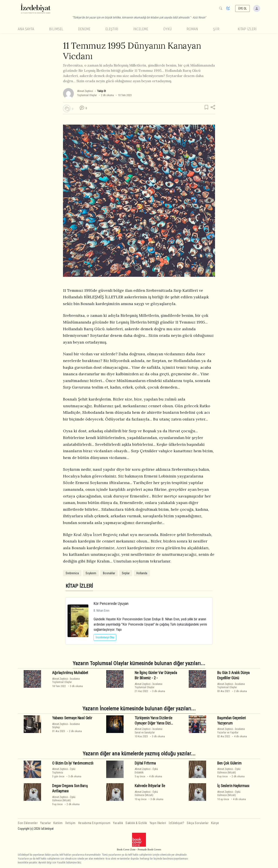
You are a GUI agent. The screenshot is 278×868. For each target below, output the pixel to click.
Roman (192, 29)
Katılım (58, 823)
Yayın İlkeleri (158, 823)
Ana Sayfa (26, 29)
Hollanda (142, 573)
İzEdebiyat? (177, 823)
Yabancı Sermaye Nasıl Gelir (72, 718)
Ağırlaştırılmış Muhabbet (70, 673)
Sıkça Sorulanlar (198, 823)
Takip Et (101, 91)
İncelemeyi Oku (105, 637)
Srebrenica (72, 573)
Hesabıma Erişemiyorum (94, 823)
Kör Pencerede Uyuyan (111, 603)
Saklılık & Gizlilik (136, 823)
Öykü (167, 29)
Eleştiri (112, 29)
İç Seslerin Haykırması (233, 786)
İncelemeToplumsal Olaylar (66, 680)
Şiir (216, 29)
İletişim (70, 823)
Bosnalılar (109, 573)
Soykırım (91, 573)
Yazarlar (46, 823)
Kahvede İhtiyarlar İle (150, 786)
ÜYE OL (243, 8)
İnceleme (141, 29)
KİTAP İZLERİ (247, 29)
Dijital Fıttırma (145, 763)
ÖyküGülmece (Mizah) (229, 771)
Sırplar (126, 573)
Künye (215, 823)
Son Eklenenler (28, 823)
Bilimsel (56, 29)
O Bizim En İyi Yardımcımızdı (73, 763)
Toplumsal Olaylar (87, 95)
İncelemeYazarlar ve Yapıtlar (231, 731)
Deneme (84, 29)
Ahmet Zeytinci (85, 91)
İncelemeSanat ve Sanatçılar (148, 731)
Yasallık (118, 823)
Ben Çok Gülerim (229, 763)
